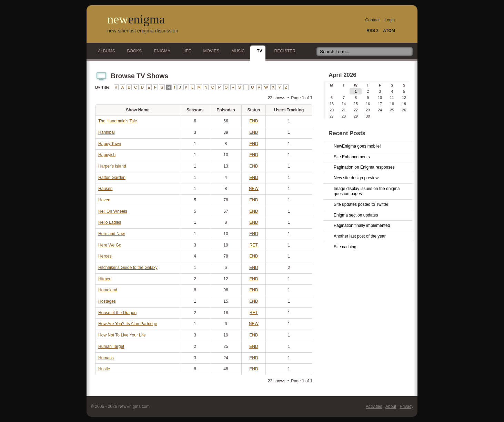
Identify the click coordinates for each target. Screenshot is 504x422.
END (254, 121)
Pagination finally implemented (362, 225)
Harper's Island (112, 166)
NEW (254, 189)
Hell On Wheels (113, 211)
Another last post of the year (360, 236)
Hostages (107, 301)
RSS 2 (372, 31)
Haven (104, 200)
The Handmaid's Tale (118, 121)
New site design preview (356, 178)
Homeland (108, 290)
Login (390, 20)
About (391, 406)
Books (133, 51)
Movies (209, 51)
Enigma (160, 51)
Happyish (107, 155)
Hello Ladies (110, 222)
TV (258, 51)
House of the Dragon (117, 313)
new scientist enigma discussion (143, 31)
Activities (374, 406)
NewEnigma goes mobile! (357, 146)
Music (236, 51)
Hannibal (107, 132)
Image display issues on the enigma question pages (367, 191)
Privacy (406, 406)
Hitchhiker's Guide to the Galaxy (128, 268)
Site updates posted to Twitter (361, 204)
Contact (373, 20)
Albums (105, 51)
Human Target (111, 346)
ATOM (389, 31)
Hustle (104, 369)
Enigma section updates (356, 215)
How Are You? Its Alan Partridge (128, 324)
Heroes (105, 256)
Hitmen (105, 279)
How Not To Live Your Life (122, 335)
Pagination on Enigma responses (364, 167)
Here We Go (110, 245)
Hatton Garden (112, 178)
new (136, 19)
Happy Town (110, 144)
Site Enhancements (352, 157)
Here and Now (112, 234)
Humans (106, 358)
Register (283, 51)
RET (254, 245)
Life (185, 51)
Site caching (345, 247)
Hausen (105, 189)
